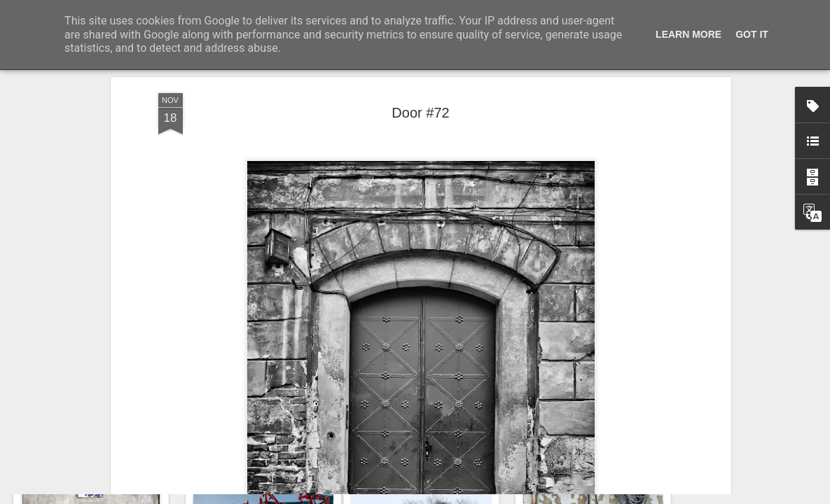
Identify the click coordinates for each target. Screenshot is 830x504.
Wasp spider (434, 439)
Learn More (689, 34)
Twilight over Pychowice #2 (269, 431)
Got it (752, 34)
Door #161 (89, 439)
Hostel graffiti (597, 433)
